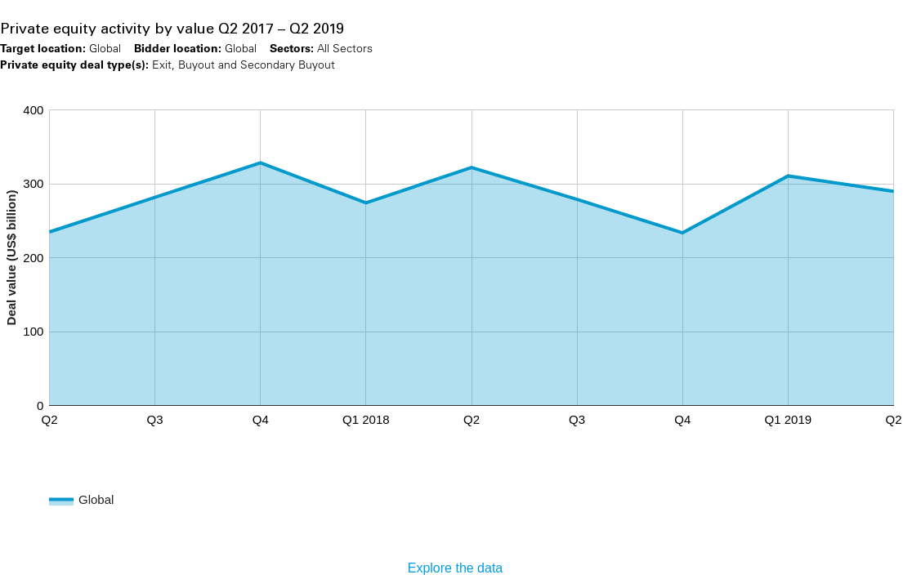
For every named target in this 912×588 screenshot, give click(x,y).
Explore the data (456, 568)
